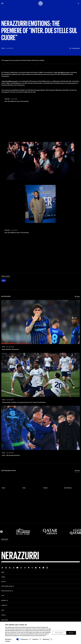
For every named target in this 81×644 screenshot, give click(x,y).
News (3, 572)
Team (4, 281)
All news (77, 297)
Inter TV (4, 582)
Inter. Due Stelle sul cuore (62, 72)
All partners (5, 539)
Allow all (71, 633)
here (6, 634)
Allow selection (59, 633)
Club (3, 596)
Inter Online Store (7, 586)
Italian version (6, 276)
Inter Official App (6, 591)
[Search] (78, 3)
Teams (3, 577)
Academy (4, 600)
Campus (3, 605)
